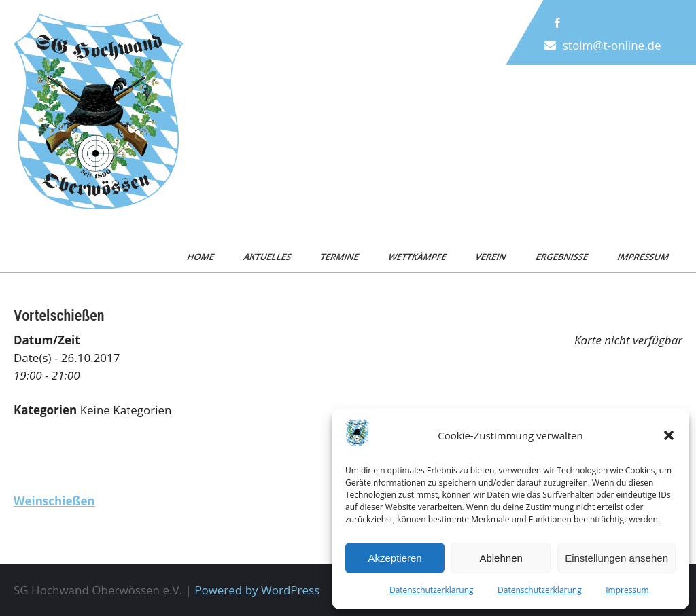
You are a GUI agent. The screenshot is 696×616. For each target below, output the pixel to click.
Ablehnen (501, 558)
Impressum (627, 590)
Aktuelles (267, 257)
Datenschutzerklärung (432, 590)
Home (201, 257)
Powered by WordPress (257, 590)
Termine (340, 257)
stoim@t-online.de (612, 45)
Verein (491, 257)
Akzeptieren (395, 558)
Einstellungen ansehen (616, 558)
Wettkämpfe (417, 257)
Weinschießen (54, 501)
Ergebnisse (562, 257)
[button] (669, 435)
